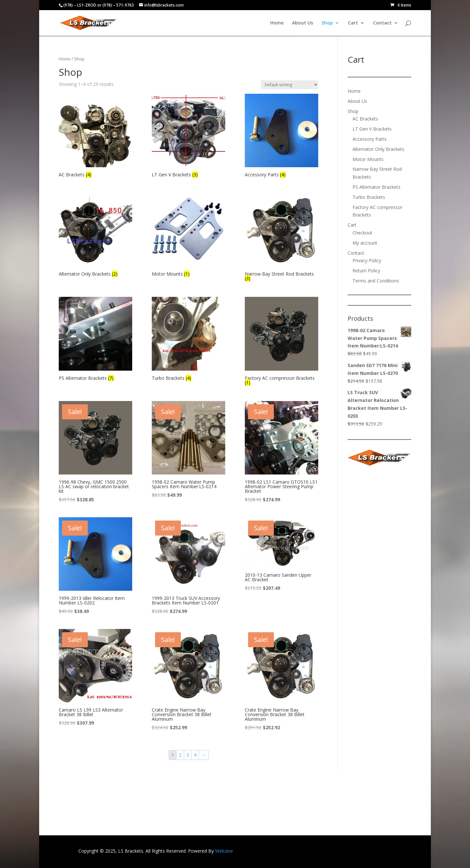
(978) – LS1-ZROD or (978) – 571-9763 (99, 5)
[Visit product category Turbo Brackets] (188, 340)
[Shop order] (290, 85)
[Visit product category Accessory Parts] (282, 137)
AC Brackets (365, 119)
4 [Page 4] (195, 755)
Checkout (362, 233)
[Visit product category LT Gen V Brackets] (188, 137)
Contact (382, 23)
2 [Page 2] (180, 755)
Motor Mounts (368, 159)
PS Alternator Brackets (376, 187)
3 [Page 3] (188, 755)
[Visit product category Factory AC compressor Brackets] (282, 342)
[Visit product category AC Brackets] (95, 137)
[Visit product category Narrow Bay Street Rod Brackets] (282, 238)
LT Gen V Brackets (372, 129)
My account (365, 243)
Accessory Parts (369, 139)
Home (277, 23)
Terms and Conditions (376, 281)
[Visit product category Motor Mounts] (188, 236)
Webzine (224, 851)
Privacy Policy (367, 260)
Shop (327, 23)
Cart (353, 23)
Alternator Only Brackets (378, 149)
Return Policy (366, 271)
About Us (303, 23)
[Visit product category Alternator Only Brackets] (95, 236)
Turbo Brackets (369, 197)
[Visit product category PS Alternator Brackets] (95, 340)
